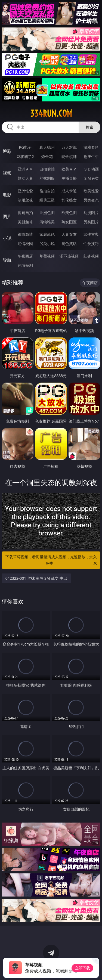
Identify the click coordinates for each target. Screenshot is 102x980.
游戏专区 (91, 147)
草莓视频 (47, 256)
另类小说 (47, 244)
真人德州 (47, 147)
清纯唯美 (47, 222)
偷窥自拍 (25, 213)
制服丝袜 (25, 200)
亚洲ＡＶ (25, 169)
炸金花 (47, 156)
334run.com (51, 113)
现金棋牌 (69, 156)
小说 (7, 238)
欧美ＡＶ (69, 169)
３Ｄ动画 (91, 169)
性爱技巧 (91, 244)
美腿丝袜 (25, 222)
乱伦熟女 (69, 200)
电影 (7, 195)
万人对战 (69, 147)
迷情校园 (25, 244)
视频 (7, 173)
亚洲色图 (47, 213)
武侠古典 (91, 234)
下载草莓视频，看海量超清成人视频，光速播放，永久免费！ (52, 560)
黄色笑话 (69, 244)
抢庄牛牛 (91, 156)
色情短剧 (25, 265)
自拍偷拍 (47, 169)
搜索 (89, 127)
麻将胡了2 (25, 156)
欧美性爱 (91, 191)
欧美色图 (69, 213)
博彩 (7, 151)
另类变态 (91, 200)
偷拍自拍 (47, 191)
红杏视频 (91, 256)
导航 (7, 260)
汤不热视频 (69, 256)
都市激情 (25, 234)
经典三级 (47, 200)
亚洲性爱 (25, 191)
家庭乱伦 (47, 234)
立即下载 (82, 968)
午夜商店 (25, 256)
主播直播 (69, 178)
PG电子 (25, 147)
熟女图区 (69, 222)
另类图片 (91, 222)
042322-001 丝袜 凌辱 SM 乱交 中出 (36, 578)
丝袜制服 (47, 178)
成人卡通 (69, 191)
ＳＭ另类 (91, 178)
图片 (7, 216)
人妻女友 (69, 234)
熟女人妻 (25, 178)
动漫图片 (91, 213)
